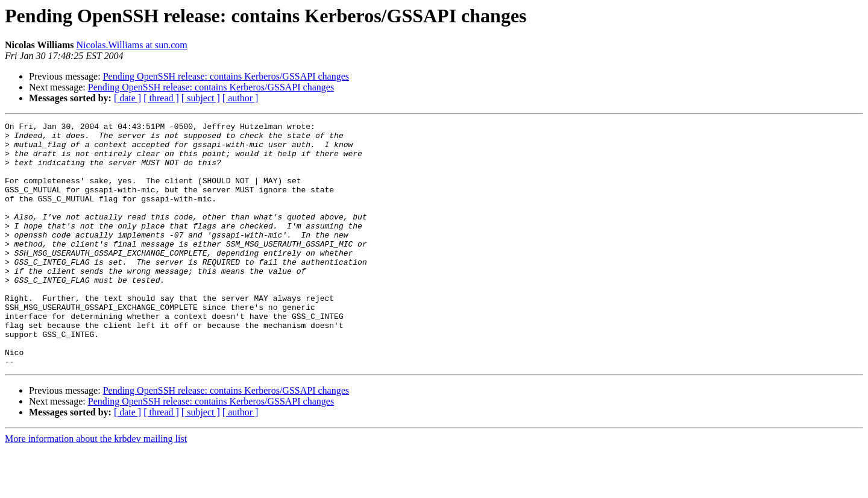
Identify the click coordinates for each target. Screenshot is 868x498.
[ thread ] (161, 98)
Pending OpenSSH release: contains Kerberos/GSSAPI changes (226, 76)
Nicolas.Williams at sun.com (132, 45)
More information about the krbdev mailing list (96, 487)
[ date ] (127, 98)
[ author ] (241, 98)
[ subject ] (201, 98)
